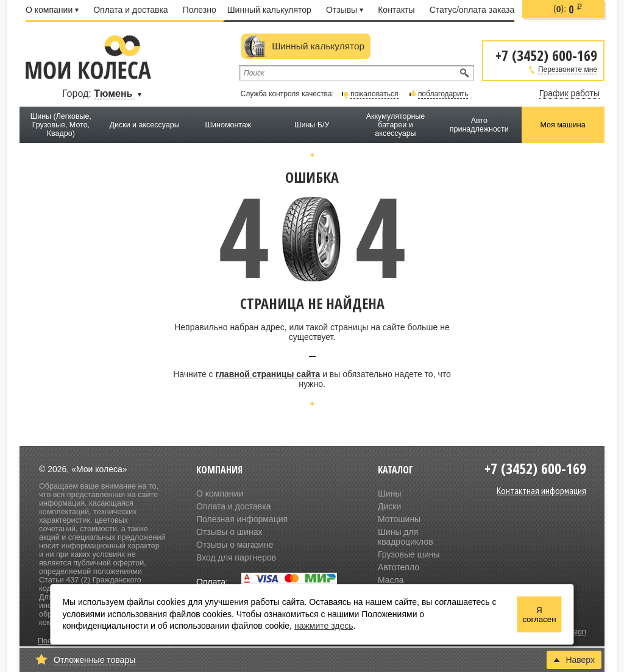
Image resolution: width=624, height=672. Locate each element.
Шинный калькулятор (269, 10)
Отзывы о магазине (235, 545)
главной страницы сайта (268, 374)
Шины (389, 493)
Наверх (574, 660)
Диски (389, 506)
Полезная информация (242, 519)
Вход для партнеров (236, 557)
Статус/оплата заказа (472, 10)
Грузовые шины (409, 554)
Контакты (396, 10)
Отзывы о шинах (229, 532)
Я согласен (539, 615)
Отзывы (345, 10)
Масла (391, 580)
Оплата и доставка (130, 10)
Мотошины (399, 519)
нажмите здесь (324, 626)
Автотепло (399, 567)
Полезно (200, 10)
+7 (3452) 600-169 (546, 55)
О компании (52, 10)
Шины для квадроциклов (406, 537)
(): (568, 9)
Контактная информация (541, 490)
